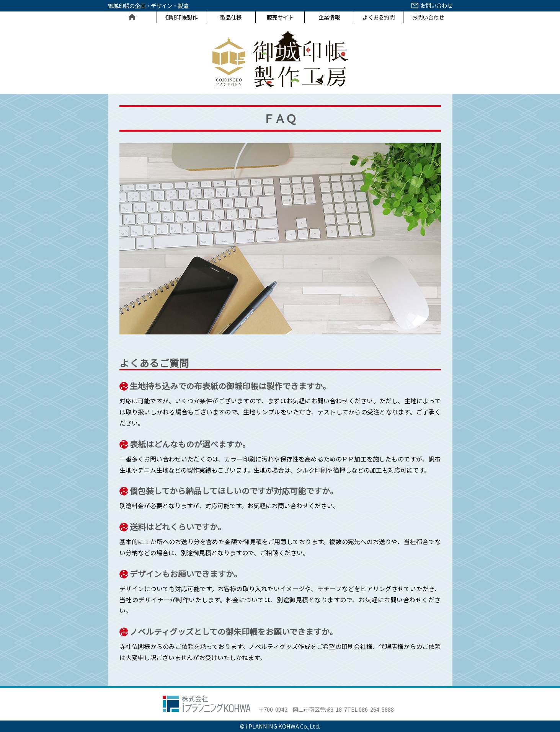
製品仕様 (231, 17)
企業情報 (329, 17)
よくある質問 (379, 17)
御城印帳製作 (181, 17)
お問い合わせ (431, 6)
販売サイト (280, 17)
